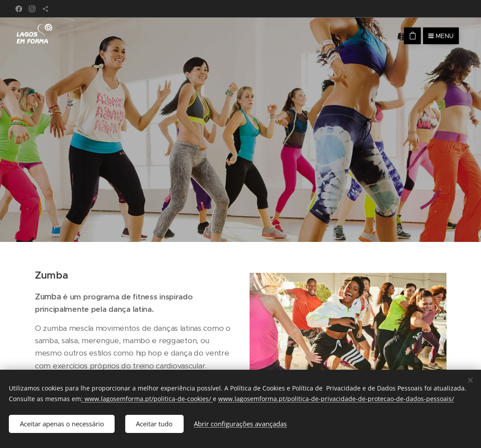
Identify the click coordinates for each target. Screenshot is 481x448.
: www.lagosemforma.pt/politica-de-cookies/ (147, 399)
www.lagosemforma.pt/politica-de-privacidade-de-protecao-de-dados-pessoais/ (336, 399)
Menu (441, 36)
